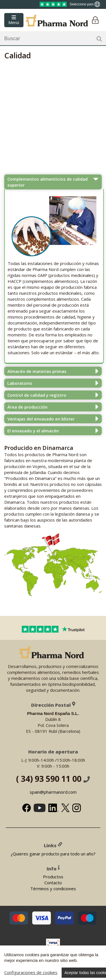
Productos (53, 877)
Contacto (53, 883)
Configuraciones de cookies (31, 972)
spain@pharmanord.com (53, 792)
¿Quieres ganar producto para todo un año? (53, 853)
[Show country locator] (85, 4)
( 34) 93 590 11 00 (53, 778)
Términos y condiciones (53, 889)
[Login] (95, 20)
